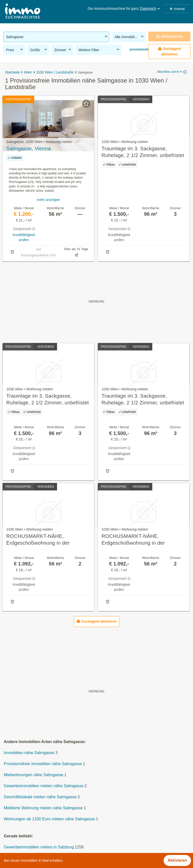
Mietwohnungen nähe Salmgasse (34, 775)
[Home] (23, 12)
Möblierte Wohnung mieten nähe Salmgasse (43, 808)
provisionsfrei (140, 49)
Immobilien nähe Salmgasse (29, 753)
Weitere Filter (99, 50)
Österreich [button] (150, 9)
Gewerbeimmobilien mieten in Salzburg (39, 847)
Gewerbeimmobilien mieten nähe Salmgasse (44, 786)
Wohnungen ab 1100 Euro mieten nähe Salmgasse (49, 819)
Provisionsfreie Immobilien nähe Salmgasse (43, 764)
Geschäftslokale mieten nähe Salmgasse (40, 797)
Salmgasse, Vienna (29, 149)
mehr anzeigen (48, 200)
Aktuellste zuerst (170, 72)
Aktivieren (177, 860)
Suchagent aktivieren (169, 51)
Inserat (177, 9)
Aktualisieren (169, 37)
